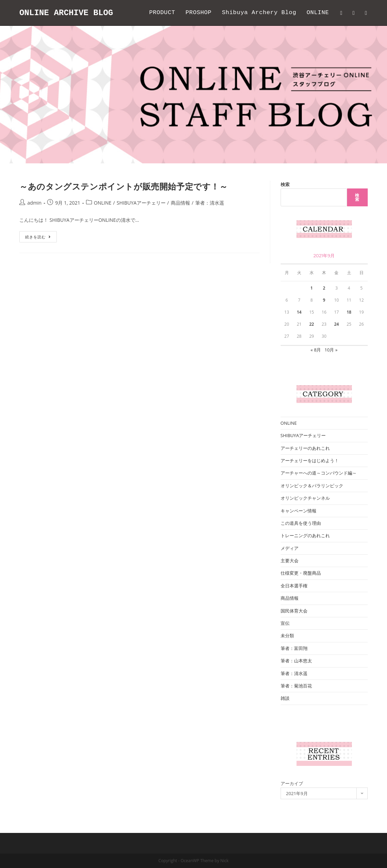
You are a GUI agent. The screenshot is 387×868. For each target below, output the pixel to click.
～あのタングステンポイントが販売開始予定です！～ (123, 186)
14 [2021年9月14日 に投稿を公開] (299, 312)
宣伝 (285, 623)
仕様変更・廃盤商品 (301, 573)
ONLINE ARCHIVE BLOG (66, 13)
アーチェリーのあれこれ (305, 448)
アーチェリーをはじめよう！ (310, 460)
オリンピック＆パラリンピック (312, 486)
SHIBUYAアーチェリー (141, 203)
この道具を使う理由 (301, 523)
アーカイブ (292, 783)
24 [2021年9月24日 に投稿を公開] (336, 324)
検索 (285, 184)
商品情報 (180, 203)
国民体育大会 (294, 611)
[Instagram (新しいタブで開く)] (366, 13)
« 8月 (316, 350)
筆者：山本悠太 (296, 661)
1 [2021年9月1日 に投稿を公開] (312, 288)
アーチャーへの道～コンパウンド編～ (319, 473)
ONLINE (103, 203)
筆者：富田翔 (294, 648)
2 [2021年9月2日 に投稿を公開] (324, 288)
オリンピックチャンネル (305, 498)
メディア (290, 548)
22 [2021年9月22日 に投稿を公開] (312, 324)
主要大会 (290, 561)
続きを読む (40, 238)
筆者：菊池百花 (296, 686)
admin (34, 203)
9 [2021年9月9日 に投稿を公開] (324, 300)
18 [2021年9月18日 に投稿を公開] (349, 312)
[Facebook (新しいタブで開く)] (354, 13)
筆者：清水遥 (210, 203)
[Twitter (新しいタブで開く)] (341, 13)
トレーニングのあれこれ (305, 535)
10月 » (331, 350)
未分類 (287, 636)
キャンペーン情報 (299, 511)
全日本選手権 (294, 586)
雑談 (285, 698)
